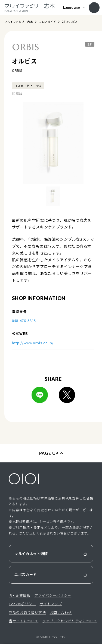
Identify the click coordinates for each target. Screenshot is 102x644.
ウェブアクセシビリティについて (70, 621)
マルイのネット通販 (31, 554)
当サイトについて (24, 621)
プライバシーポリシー (53, 595)
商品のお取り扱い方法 (27, 612)
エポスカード (26, 574)
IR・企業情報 (20, 595)
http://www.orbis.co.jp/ (33, 343)
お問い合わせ (61, 612)
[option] (53, 143)
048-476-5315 (24, 321)
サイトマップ (51, 604)
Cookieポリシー (22, 604)
